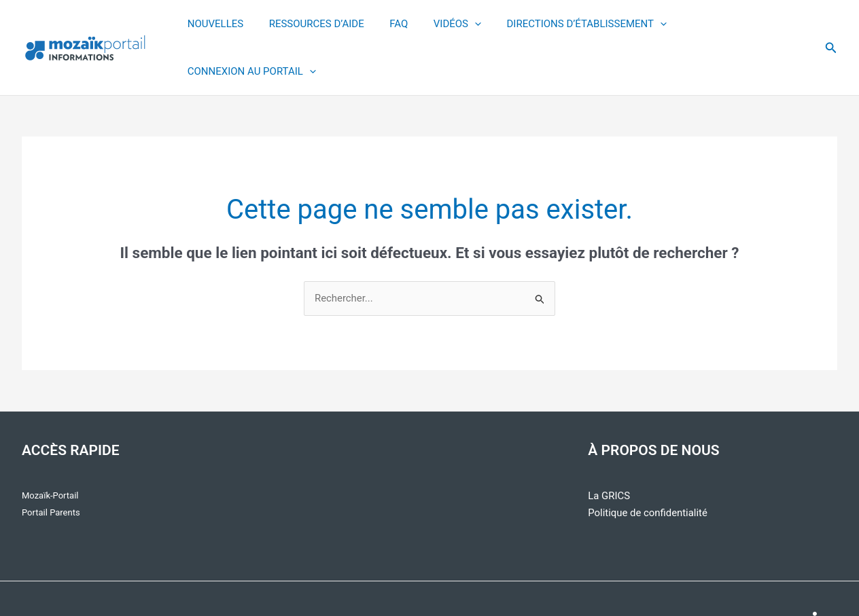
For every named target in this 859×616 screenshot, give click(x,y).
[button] (831, 24)
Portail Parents (51, 466)
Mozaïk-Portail (50, 449)
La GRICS (609, 449)
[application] (465, 24)
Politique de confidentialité (648, 466)
